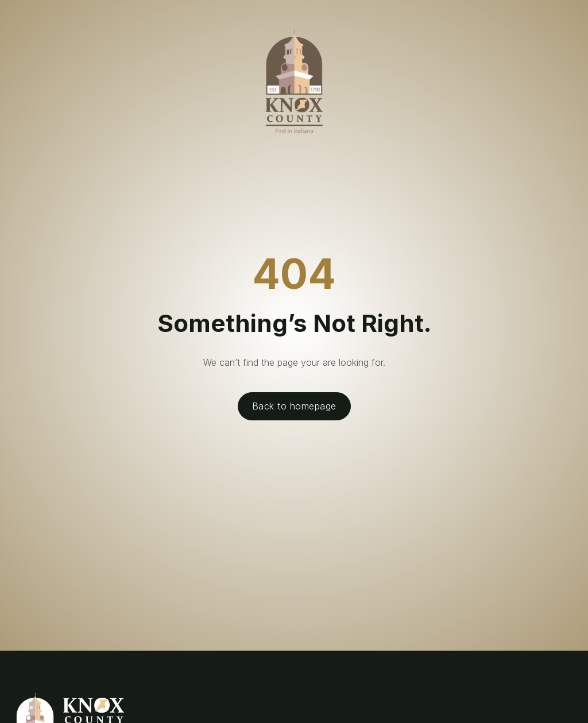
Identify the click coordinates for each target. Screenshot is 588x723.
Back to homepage (294, 406)
